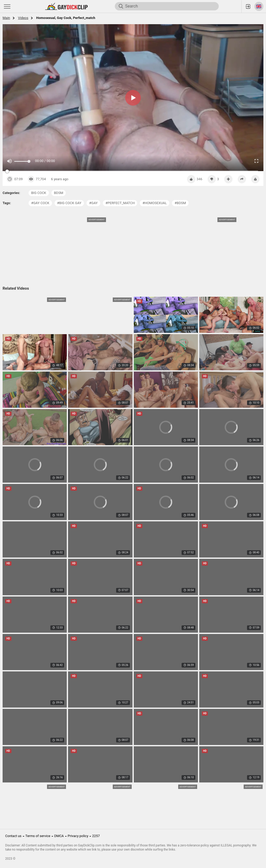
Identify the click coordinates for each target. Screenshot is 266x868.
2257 (96, 836)
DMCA (59, 836)
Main (6, 18)
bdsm (59, 193)
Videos (23, 18)
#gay (93, 203)
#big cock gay (69, 203)
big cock (39, 193)
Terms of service (38, 836)
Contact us (13, 836)
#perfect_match (120, 203)
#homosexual (155, 203)
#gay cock (40, 203)
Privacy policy (78, 836)
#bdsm (180, 203)
